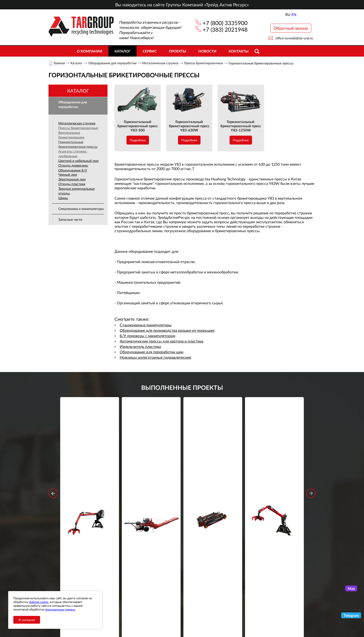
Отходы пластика (72, 184)
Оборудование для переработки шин (152, 352)
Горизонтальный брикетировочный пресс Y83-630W (189, 126)
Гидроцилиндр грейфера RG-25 (213, 466)
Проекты (178, 51)
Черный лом (68, 175)
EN (294, 14)
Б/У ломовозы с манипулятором (147, 336)
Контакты (239, 51)
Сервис (150, 51)
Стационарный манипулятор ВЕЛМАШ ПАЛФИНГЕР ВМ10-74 (275, 469)
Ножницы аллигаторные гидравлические (155, 357)
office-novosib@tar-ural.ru (294, 38)
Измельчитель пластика (140, 347)
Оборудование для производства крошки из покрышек (167, 330)
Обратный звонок (291, 28)
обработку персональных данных (139, 555)
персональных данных (60, 609)
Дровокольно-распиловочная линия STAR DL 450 (151, 469)
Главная (59, 63)
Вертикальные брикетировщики (71, 135)
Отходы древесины (73, 166)
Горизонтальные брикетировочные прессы (78, 144)
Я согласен (27, 620)
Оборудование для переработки (113, 63)
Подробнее (138, 140)
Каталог (123, 51)
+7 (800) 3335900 (225, 23)
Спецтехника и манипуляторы (81, 209)
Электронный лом (72, 179)
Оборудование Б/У (73, 170)
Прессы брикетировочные (206, 63)
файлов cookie (39, 602)
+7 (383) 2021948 (225, 29)
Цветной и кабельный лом (78, 161)
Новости (207, 51)
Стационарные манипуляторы (146, 325)
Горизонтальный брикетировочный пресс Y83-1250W (241, 126)
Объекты (134, 601)
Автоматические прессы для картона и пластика (162, 341)
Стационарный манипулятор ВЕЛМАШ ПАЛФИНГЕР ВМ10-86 (90, 469)
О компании (90, 51)
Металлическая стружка (162, 63)
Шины (63, 198)
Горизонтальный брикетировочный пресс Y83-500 (138, 126)
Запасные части (70, 220)
